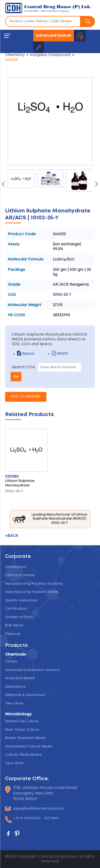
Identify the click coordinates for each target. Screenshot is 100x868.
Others (11, 662)
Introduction (16, 567)
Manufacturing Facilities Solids (32, 592)
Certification (16, 609)
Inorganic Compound (50, 55)
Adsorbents (15, 687)
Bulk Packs (14, 625)
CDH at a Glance (20, 575)
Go (16, 376)
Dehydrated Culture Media (29, 747)
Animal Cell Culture (22, 721)
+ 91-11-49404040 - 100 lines (36, 819)
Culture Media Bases (23, 755)
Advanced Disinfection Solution (33, 670)
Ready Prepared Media (25, 738)
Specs (26, 354)
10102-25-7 (62, 295)
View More (14, 704)
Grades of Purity (19, 617)
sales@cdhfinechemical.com (38, 809)
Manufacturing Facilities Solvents (34, 584)
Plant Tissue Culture (22, 730)
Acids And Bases (20, 678)
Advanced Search (54, 36)
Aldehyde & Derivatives (25, 695)
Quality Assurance (21, 600)
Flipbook (13, 634)
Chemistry (15, 55)
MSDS (60, 354)
